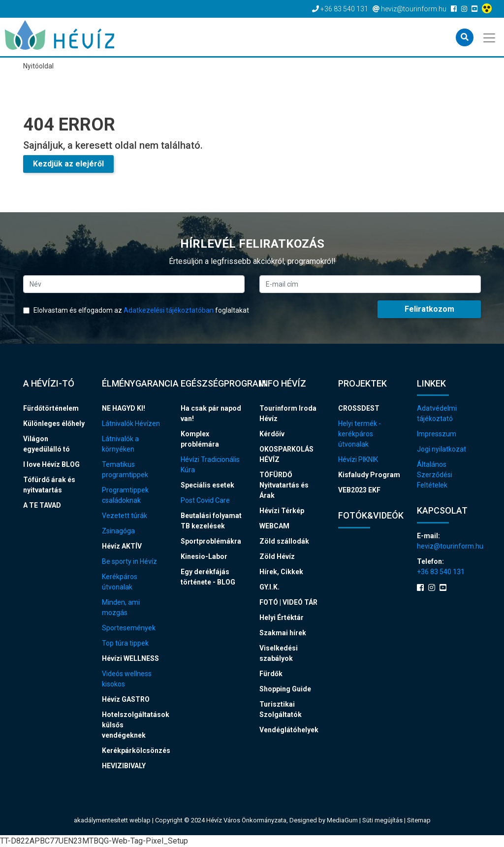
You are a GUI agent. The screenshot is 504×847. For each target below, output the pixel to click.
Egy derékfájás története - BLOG (208, 577)
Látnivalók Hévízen (131, 423)
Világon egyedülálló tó (47, 444)
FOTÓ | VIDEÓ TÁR (288, 602)
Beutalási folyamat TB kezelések (211, 521)
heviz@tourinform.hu (449, 546)
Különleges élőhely (54, 423)
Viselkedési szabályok (279, 653)
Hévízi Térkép (282, 511)
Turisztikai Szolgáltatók (281, 709)
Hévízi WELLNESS (130, 658)
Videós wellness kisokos (127, 679)
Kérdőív (272, 434)
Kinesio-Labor (204, 556)
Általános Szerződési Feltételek (435, 475)
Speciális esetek (207, 485)
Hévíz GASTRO (126, 699)
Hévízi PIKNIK (358, 459)
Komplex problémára (200, 439)
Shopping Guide (285, 689)
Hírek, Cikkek (281, 572)
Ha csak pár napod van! (211, 413)
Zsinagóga (118, 531)
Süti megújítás (383, 820)
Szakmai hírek (283, 633)
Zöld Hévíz (277, 556)
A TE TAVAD (42, 505)
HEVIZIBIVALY (124, 766)
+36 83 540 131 (441, 572)
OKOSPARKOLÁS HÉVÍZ (286, 454)
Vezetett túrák (125, 516)
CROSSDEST (359, 408)
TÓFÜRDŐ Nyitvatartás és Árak (284, 485)
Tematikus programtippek (125, 470)
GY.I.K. (269, 587)
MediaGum (342, 820)
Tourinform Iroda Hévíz (288, 413)
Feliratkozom (429, 309)
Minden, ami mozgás (121, 607)
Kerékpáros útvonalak (120, 582)
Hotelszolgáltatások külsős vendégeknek (134, 725)
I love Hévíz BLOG (51, 464)
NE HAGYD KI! (124, 408)
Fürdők (271, 674)
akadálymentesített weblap (112, 820)
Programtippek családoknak (125, 495)
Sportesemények (129, 628)
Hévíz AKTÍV (122, 546)
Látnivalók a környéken (120, 444)
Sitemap (419, 820)
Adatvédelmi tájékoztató (437, 413)
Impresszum (437, 434)
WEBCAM (274, 526)
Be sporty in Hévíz (129, 561)
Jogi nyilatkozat (441, 449)
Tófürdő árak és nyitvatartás (49, 485)
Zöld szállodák (284, 541)
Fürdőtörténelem (51, 408)
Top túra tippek (125, 643)
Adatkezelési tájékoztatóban (169, 310)
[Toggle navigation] (490, 37)
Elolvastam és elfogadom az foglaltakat (136, 310)
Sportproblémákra (211, 541)
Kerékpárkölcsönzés (134, 750)
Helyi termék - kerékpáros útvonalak (360, 434)
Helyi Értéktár (282, 618)
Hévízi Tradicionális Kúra (210, 465)
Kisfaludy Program (369, 475)
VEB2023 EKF (359, 490)
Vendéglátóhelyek (289, 730)
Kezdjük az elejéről (68, 164)
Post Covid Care (205, 500)
